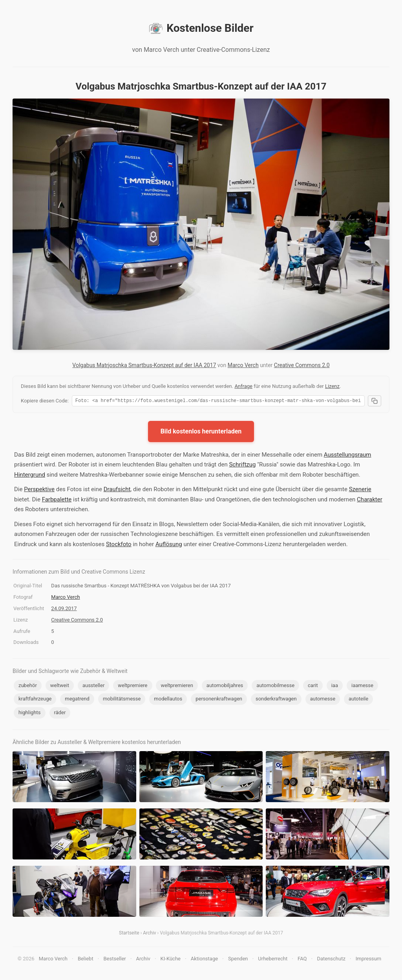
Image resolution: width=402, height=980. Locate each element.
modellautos (168, 700)
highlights (30, 714)
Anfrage (243, 386)
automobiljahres (225, 687)
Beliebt (86, 960)
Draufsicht (117, 490)
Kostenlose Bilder (201, 28)
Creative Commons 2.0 (302, 365)
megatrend (77, 700)
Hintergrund (30, 476)
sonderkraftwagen (276, 700)
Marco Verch (243, 365)
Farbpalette (57, 501)
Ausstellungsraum (348, 456)
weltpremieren (177, 687)
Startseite (129, 934)
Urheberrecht (273, 960)
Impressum (368, 960)
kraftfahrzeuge (35, 700)
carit (313, 687)
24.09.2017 (64, 610)
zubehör (28, 687)
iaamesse (362, 687)
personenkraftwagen (219, 700)
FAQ (302, 960)
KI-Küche (171, 960)
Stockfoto (119, 545)
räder (60, 714)
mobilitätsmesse (122, 700)
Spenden (238, 960)
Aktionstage (204, 960)
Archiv (149, 934)
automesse (323, 700)
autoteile (358, 700)
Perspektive (39, 490)
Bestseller (115, 960)
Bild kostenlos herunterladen (201, 432)
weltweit (60, 687)
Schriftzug (242, 466)
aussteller (93, 687)
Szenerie (360, 490)
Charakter (370, 501)
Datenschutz (331, 960)
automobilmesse (275, 687)
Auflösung (169, 545)
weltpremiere (132, 687)
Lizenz (332, 386)
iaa (335, 687)
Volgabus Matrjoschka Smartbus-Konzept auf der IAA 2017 (144, 365)
